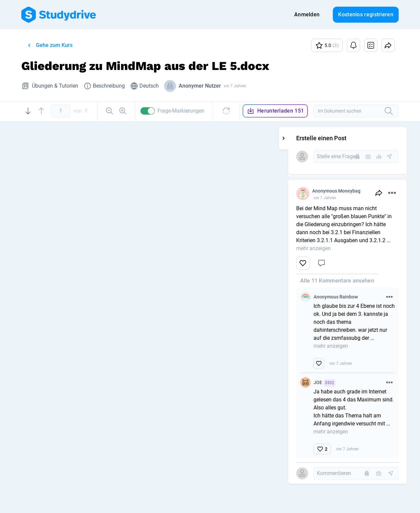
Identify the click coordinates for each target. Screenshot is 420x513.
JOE (358, 383)
